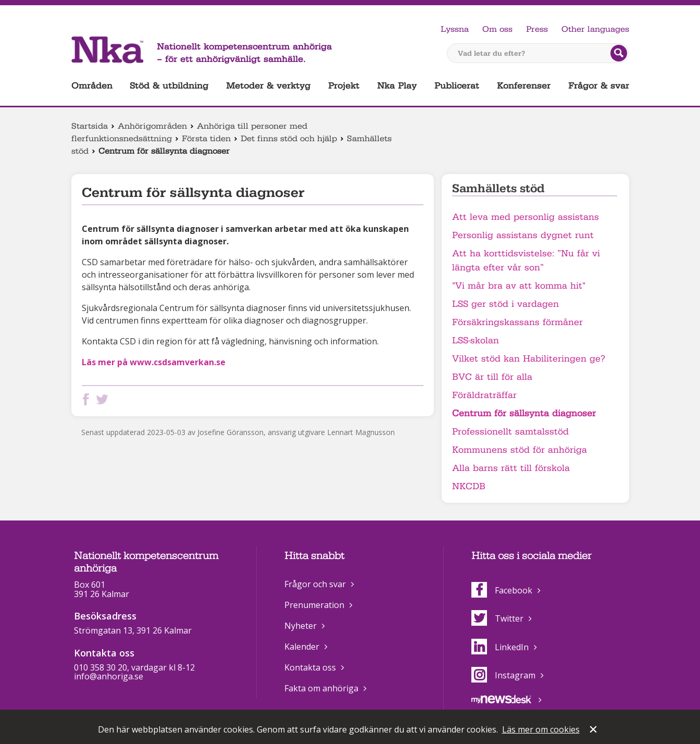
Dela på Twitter (104, 399)
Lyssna (455, 29)
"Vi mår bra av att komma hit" (519, 286)
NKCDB (469, 486)
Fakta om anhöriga (321, 688)
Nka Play (397, 86)
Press (537, 29)
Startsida (90, 126)
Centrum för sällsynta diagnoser (524, 413)
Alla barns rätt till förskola (511, 468)
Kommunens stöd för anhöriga (520, 450)
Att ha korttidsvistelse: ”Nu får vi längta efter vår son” (526, 261)
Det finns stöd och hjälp (289, 139)
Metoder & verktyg (268, 86)
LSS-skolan (476, 340)
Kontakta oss (310, 667)
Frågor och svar (315, 584)
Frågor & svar (599, 86)
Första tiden (206, 139)
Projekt (344, 86)
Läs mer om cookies (541, 729)
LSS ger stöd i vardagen (505, 304)
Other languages (595, 29)
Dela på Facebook (88, 399)
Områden (92, 86)
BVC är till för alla (492, 377)
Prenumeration (314, 605)
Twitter (497, 618)
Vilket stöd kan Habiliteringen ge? (529, 359)
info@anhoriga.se (109, 676)
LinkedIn (500, 647)
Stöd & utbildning (169, 86)
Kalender (302, 647)
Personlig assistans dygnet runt (523, 235)
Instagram (503, 675)
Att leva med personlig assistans (526, 217)
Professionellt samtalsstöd (510, 432)
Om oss (497, 29)
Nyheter (301, 626)
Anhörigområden (152, 126)
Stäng (594, 730)
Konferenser (524, 86)
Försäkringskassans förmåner (517, 322)
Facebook (502, 590)
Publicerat (457, 86)
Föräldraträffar (484, 395)
